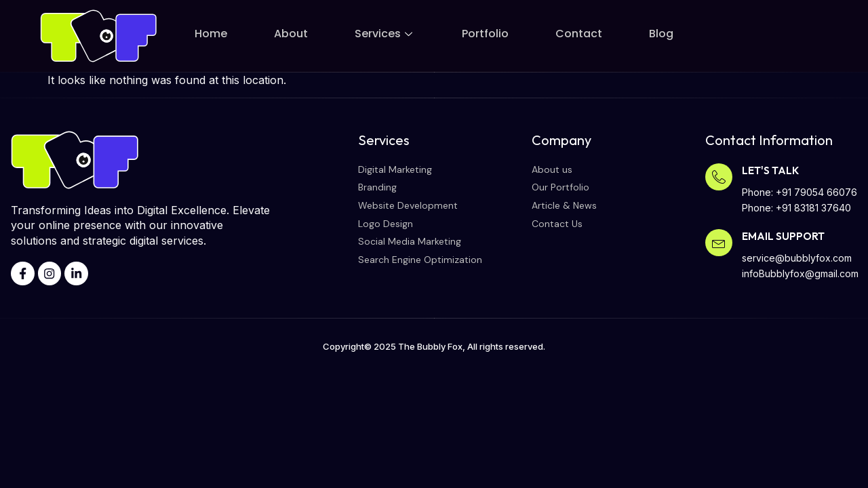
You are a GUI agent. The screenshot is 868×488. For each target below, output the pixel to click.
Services (385, 34)
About (291, 34)
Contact (579, 34)
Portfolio (485, 34)
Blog (661, 34)
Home (211, 34)
